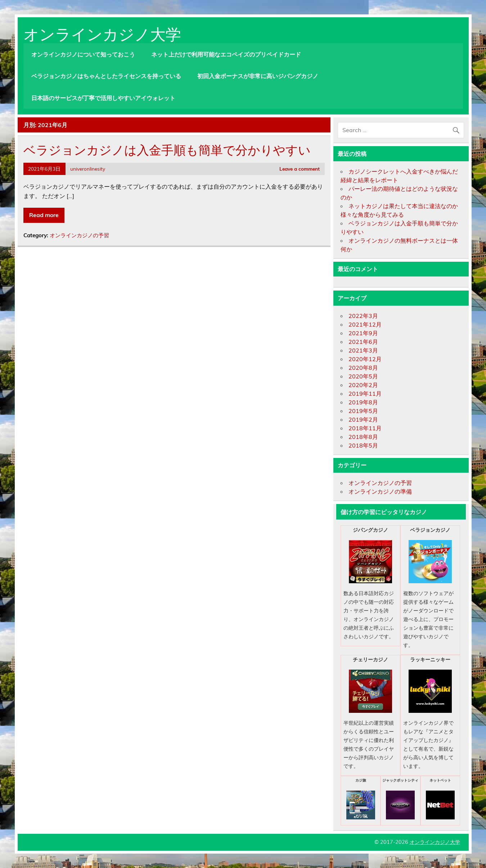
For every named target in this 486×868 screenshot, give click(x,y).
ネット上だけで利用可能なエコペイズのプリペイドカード (226, 54)
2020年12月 (365, 359)
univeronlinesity (88, 169)
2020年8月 (363, 368)
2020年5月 (363, 376)
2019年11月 (365, 393)
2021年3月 (363, 350)
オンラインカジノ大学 (102, 33)
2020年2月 (363, 385)
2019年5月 (363, 411)
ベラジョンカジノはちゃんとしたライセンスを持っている (106, 76)
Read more (44, 215)
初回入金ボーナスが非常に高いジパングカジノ (258, 76)
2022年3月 (363, 316)
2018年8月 (363, 437)
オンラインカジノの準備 (380, 491)
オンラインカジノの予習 (79, 235)
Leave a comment (300, 169)
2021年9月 (363, 333)
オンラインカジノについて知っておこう (83, 54)
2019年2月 (363, 419)
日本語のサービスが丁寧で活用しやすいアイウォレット (103, 98)
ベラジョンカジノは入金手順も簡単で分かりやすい (167, 149)
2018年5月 (363, 445)
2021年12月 (365, 324)
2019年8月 (363, 402)
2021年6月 (363, 342)
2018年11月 (365, 428)
